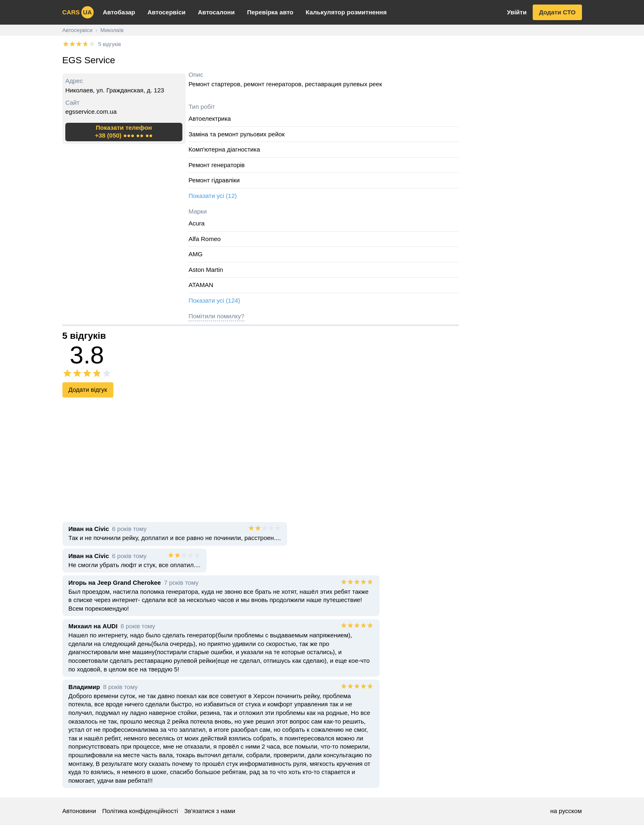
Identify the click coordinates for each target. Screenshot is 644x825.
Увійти (517, 12)
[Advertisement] (523, 162)
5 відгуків (109, 44)
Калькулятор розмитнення (346, 12)
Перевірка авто (270, 12)
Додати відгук (88, 390)
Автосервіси (167, 12)
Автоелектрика (210, 118)
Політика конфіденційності (140, 811)
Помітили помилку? (216, 316)
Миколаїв (112, 30)
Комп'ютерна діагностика (224, 149)
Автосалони (216, 12)
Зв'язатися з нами (209, 811)
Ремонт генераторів (217, 165)
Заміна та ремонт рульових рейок (237, 134)
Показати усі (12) (213, 196)
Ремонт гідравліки (214, 180)
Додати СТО (557, 12)
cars (78, 12)
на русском (566, 811)
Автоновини (79, 811)
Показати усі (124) (214, 300)
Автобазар (119, 12)
